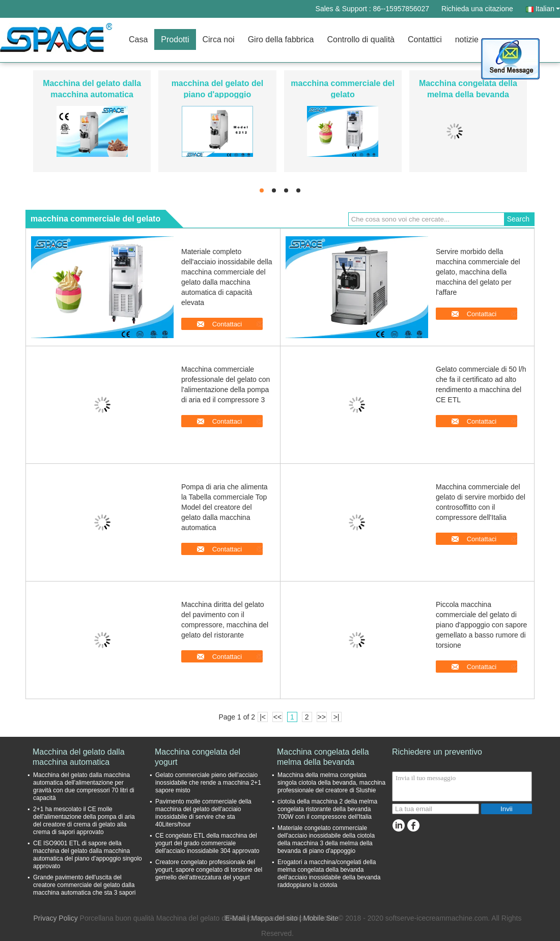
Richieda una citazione (477, 9)
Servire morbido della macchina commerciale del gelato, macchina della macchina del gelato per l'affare (478, 272)
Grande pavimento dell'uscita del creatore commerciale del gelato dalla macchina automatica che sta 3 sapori (84, 885)
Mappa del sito (274, 918)
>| (337, 717)
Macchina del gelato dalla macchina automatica (79, 757)
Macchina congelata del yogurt (198, 757)
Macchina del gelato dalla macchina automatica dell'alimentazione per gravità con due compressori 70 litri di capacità (84, 786)
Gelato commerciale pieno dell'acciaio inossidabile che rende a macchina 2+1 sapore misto (208, 783)
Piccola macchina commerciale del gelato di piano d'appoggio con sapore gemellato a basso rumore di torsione (481, 625)
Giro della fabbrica (281, 39)
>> (321, 717)
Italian (548, 9)
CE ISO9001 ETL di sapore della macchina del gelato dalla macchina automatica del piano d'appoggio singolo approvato (88, 855)
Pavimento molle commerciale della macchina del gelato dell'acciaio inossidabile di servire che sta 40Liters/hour (203, 813)
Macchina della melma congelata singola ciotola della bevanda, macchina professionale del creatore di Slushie (331, 783)
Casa (138, 39)
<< (277, 717)
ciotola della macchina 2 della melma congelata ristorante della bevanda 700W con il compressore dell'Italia (327, 809)
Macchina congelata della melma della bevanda (323, 757)
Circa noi (219, 39)
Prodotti (175, 39)
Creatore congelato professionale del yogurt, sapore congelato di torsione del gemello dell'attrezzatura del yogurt (209, 870)
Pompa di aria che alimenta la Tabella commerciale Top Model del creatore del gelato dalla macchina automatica (225, 507)
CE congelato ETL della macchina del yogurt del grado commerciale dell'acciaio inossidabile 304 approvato (207, 843)
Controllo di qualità (361, 39)
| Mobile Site (319, 918)
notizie (467, 39)
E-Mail (235, 918)
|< (263, 717)
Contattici (425, 39)
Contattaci (227, 324)
